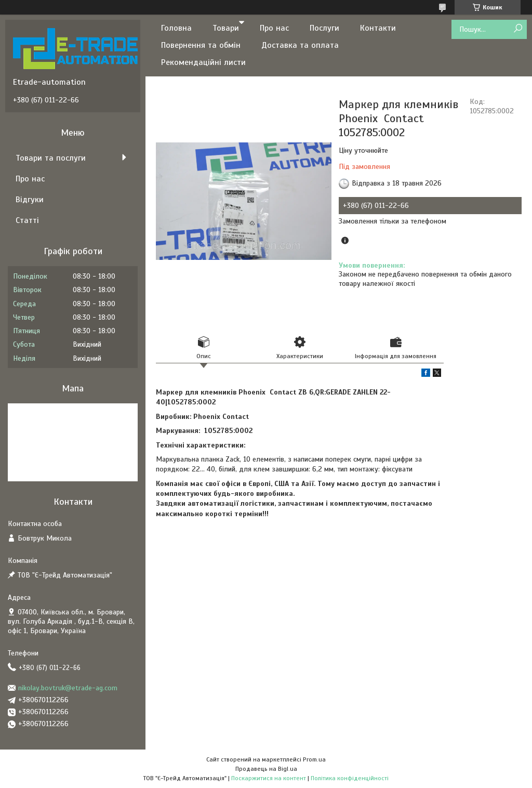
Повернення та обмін (201, 45)
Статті (27, 220)
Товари (226, 28)
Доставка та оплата (300, 45)
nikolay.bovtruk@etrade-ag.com (68, 688)
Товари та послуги (51, 158)
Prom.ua (314, 759)
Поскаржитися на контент (269, 778)
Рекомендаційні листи (203, 62)
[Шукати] (518, 29)
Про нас (274, 28)
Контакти (378, 28)
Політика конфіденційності (350, 778)
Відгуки (30, 200)
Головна (176, 28)
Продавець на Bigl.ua (266, 769)
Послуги (324, 28)
